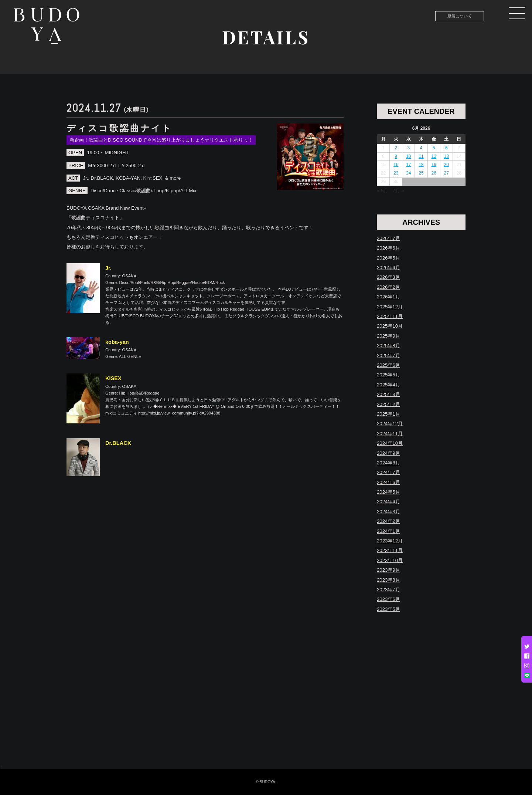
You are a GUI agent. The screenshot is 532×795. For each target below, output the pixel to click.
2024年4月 (388, 502)
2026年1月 (388, 297)
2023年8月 (388, 580)
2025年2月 (388, 404)
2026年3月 (388, 277)
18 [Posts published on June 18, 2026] (421, 165)
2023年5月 (388, 609)
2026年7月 (388, 238)
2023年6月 (388, 599)
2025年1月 (388, 414)
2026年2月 (388, 287)
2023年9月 (388, 570)
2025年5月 (388, 375)
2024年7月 (388, 472)
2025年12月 (390, 307)
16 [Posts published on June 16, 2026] (396, 165)
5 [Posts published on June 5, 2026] (434, 148)
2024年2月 (388, 521)
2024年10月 (390, 443)
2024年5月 (388, 492)
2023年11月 (390, 550)
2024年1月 (388, 531)
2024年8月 (388, 463)
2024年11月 (390, 434)
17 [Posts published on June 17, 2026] (408, 165)
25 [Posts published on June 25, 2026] (421, 173)
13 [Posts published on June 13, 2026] (446, 156)
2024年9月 (388, 453)
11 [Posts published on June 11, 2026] (421, 156)
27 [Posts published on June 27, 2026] (446, 173)
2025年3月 (388, 394)
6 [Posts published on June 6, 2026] (446, 148)
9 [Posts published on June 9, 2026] (396, 156)
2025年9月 (388, 336)
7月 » (398, 191)
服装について (460, 16)
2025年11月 (390, 316)
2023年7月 (388, 590)
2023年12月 (390, 541)
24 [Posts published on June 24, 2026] (408, 173)
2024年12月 (390, 424)
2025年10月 (390, 326)
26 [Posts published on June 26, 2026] (434, 173)
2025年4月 (388, 385)
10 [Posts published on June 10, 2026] (408, 156)
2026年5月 (388, 258)
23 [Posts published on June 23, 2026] (396, 173)
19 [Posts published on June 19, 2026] (434, 165)
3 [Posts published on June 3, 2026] (409, 148)
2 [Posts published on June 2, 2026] (396, 148)
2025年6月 (388, 365)
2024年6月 (388, 482)
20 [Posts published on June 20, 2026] (446, 165)
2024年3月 (388, 512)
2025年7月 (388, 356)
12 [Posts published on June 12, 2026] (434, 156)
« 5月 (383, 191)
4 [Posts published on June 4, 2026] (421, 148)
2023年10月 (390, 560)
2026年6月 (388, 248)
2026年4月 (388, 268)
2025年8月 (388, 346)
